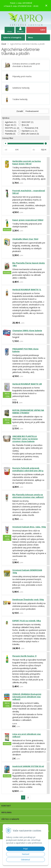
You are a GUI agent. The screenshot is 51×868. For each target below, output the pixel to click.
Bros (25, 125)
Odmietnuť (26, 860)
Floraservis (31, 128)
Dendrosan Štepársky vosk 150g (28, 599)
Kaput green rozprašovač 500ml (28, 220)
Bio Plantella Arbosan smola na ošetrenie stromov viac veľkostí (28, 496)
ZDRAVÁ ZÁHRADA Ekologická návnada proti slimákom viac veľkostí (27, 697)
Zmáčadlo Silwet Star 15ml (25, 239)
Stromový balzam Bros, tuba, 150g (29, 527)
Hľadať (10, 31)
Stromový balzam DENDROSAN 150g (27, 571)
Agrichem (11, 122)
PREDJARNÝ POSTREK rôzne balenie (25, 350)
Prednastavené (32, 111)
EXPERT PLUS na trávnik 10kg (27, 621)
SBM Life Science (30, 134)
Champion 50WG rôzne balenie (27, 331)
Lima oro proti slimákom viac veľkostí (27, 735)
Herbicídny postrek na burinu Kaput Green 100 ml (27, 162)
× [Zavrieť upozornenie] (46, 5)
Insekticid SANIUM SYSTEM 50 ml (28, 766)
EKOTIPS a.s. (12, 128)
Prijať (26, 849)
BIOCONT (27, 122)
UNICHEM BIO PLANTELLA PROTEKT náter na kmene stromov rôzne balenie (25, 439)
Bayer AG (11, 125)
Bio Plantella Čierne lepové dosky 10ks (29, 264)
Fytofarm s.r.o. (29, 131)
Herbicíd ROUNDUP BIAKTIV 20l (27, 384)
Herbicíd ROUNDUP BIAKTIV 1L (27, 290)
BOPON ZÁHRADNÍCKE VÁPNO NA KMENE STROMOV (28, 411)
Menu (31, 38)
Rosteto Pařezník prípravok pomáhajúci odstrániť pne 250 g (28, 469)
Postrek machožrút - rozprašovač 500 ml (29, 192)
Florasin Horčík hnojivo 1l (24, 656)
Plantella (10, 134)
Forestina (11, 131)
